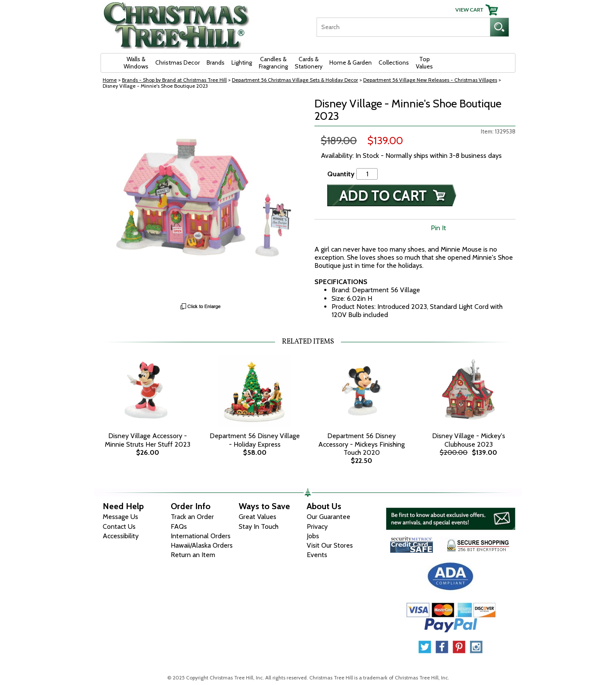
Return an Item (193, 555)
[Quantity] (367, 174)
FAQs (179, 526)
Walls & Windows (136, 63)
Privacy (317, 526)
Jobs (313, 536)
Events (317, 555)
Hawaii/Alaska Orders (202, 545)
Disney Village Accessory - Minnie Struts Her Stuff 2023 (148, 440)
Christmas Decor (178, 62)
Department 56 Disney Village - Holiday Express (255, 440)
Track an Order (192, 517)
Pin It (438, 228)
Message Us (120, 517)
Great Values (258, 517)
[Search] (403, 27)
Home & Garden (351, 62)
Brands (216, 62)
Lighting (242, 62)
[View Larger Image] (201, 198)
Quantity (341, 174)
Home (110, 80)
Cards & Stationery (309, 63)
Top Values (424, 63)
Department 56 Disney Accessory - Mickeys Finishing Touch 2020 (361, 444)
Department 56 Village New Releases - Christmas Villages (430, 80)
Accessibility (121, 536)
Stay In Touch (259, 526)
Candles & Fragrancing (273, 63)
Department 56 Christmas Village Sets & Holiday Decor (295, 80)
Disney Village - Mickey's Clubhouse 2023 (469, 440)
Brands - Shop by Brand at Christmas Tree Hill (174, 80)
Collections (394, 62)
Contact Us (119, 526)
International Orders (201, 536)
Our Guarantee (329, 517)
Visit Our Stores (330, 545)
